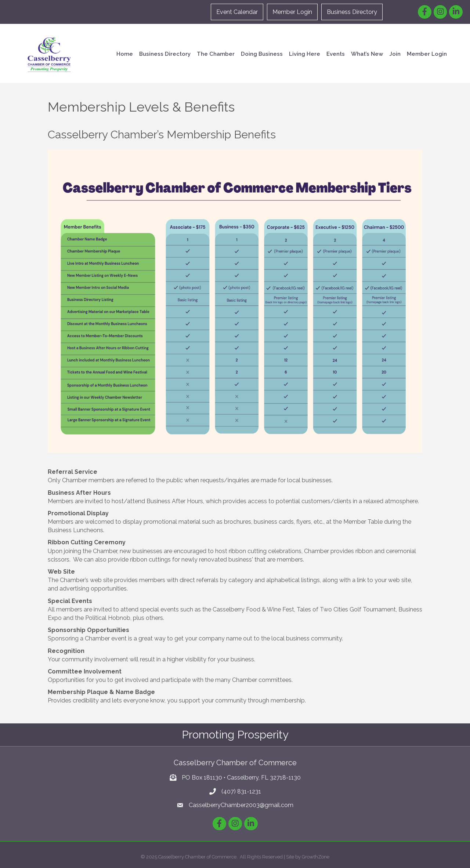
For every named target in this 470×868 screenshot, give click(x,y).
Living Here (305, 54)
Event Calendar (237, 12)
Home (125, 54)
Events (336, 54)
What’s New (367, 54)
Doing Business (262, 54)
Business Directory (352, 12)
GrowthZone (316, 857)
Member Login (292, 12)
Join (395, 54)
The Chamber (216, 54)
